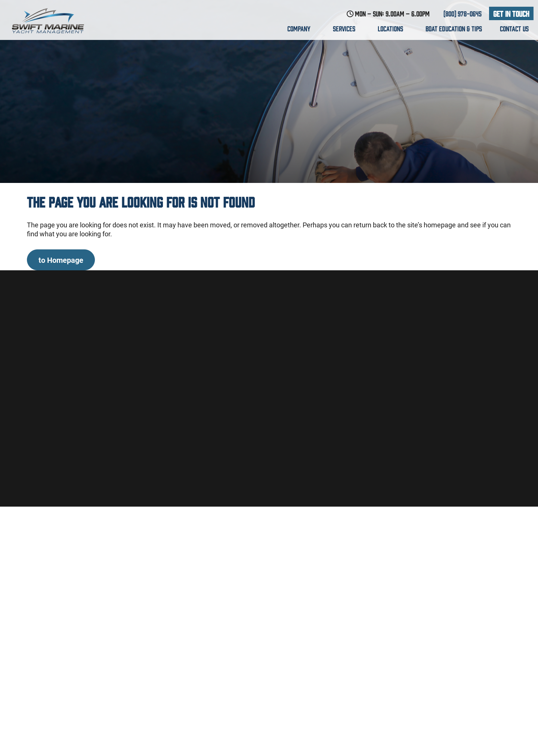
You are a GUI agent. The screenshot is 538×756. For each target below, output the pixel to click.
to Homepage (61, 260)
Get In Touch (511, 13)
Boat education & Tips (454, 28)
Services (346, 28)
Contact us (514, 28)
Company (301, 28)
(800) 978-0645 (463, 13)
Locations (393, 28)
